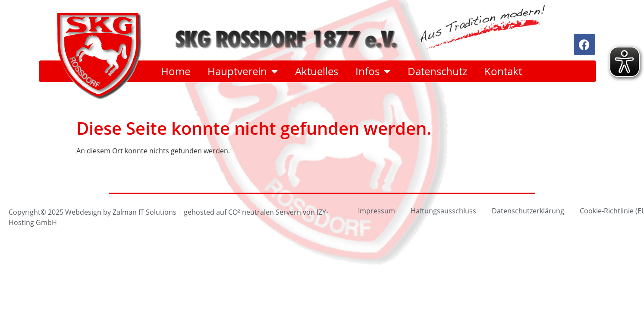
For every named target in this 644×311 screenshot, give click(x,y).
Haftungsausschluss (443, 211)
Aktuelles (317, 71)
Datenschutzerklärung (528, 211)
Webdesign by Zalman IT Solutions (121, 212)
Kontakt (503, 71)
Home (176, 71)
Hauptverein (243, 71)
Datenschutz (437, 71)
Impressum (377, 211)
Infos (373, 71)
